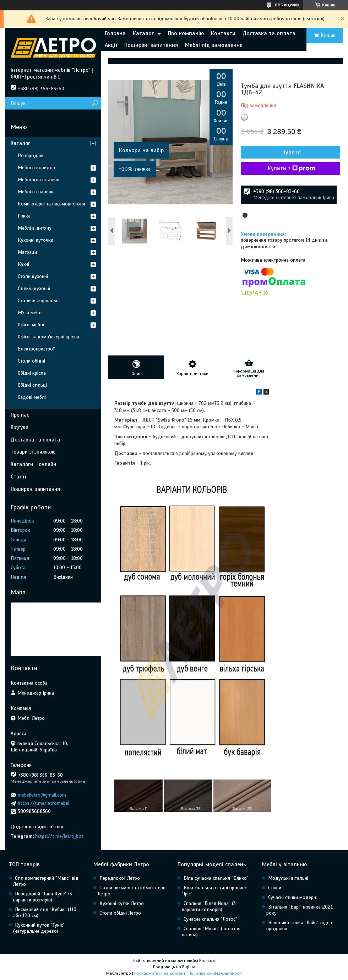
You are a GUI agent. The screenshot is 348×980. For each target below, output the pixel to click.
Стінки (275, 888)
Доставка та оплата (269, 33)
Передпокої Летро (120, 878)
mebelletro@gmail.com (42, 795)
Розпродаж (31, 156)
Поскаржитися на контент (160, 973)
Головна (115, 33)
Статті (18, 477)
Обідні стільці (32, 385)
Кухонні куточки (36, 240)
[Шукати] (95, 103)
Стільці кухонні (34, 288)
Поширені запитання (151, 45)
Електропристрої (36, 349)
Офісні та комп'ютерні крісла (48, 337)
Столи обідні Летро (120, 913)
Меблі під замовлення (214, 45)
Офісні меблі (31, 325)
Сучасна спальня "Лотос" (210, 919)
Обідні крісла (32, 373)
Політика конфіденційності (215, 973)
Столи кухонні (33, 276)
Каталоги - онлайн (33, 464)
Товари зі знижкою (33, 452)
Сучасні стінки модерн (292, 897)
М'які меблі (30, 313)
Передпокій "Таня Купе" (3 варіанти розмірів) (43, 897)
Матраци (27, 252)
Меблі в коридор (36, 168)
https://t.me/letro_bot (59, 836)
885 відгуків (287, 5)
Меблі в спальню (36, 192)
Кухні (23, 264)
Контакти (223, 33)
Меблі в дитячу (35, 228)
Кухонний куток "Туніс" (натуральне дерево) (39, 928)
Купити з (292, 168)
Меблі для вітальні (39, 180)
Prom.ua (207, 960)
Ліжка (24, 216)
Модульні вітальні (288, 878)
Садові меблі (32, 397)
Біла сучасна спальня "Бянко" (216, 878)
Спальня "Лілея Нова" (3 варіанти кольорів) (209, 906)
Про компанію (186, 33)
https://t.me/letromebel (43, 803)
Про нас (20, 415)
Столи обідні (31, 361)
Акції (111, 45)
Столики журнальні (39, 301)
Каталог (143, 33)
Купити (292, 152)
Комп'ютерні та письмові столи (51, 204)
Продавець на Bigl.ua (174, 967)
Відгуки (20, 427)
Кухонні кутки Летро (122, 903)
